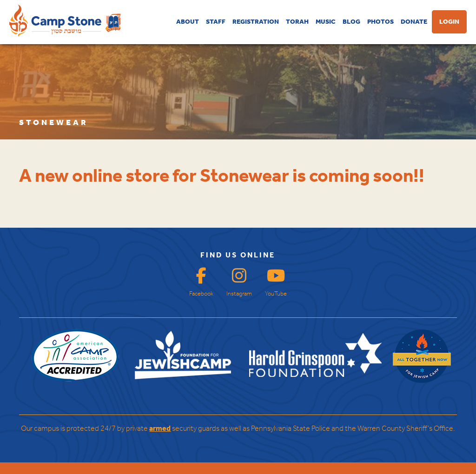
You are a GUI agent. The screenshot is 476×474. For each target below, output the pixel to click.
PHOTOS (380, 22)
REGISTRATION (256, 22)
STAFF (216, 22)
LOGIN (449, 22)
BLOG (351, 22)
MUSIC (326, 22)
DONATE (414, 22)
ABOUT (188, 22)
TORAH (297, 22)
